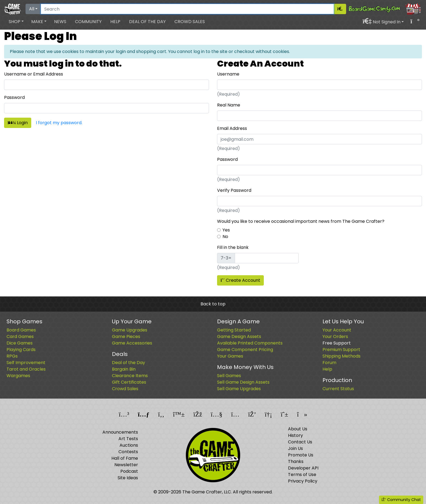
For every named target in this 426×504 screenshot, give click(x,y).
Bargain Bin (124, 369)
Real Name (229, 105)
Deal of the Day (147, 22)
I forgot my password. (59, 123)
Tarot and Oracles (26, 369)
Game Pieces (126, 336)
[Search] (187, 9)
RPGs (12, 356)
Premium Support (341, 350)
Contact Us (300, 442)
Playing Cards (21, 350)
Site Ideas (128, 478)
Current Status (338, 389)
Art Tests (128, 439)
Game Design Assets (239, 336)
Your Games (230, 356)
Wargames (18, 376)
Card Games (20, 336)
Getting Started (234, 330)
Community (88, 22)
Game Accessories (132, 343)
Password (14, 97)
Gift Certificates (129, 382)
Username (228, 74)
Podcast (129, 471)
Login (18, 123)
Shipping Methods (342, 356)
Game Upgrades (130, 330)
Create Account (240, 280)
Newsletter (126, 465)
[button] (16, 22)
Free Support (337, 343)
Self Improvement (26, 363)
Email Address (232, 128)
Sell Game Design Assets (243, 382)
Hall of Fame (125, 458)
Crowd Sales (190, 22)
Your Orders (335, 336)
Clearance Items (130, 376)
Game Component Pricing (245, 350)
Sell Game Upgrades (239, 389)
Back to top (213, 304)
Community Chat (401, 500)
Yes (226, 230)
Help (115, 22)
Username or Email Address (34, 74)
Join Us (295, 448)
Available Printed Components (250, 343)
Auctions (129, 445)
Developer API (303, 468)
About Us (298, 429)
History (295, 435)
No (225, 237)
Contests (128, 452)
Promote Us (301, 455)
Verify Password (234, 190)
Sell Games (229, 376)
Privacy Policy (303, 481)
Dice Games (20, 343)
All (32, 9)
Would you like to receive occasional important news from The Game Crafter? (301, 221)
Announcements (120, 432)
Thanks (296, 461)
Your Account (337, 330)
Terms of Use (302, 475)
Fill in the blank (233, 247)
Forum (329, 363)
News (60, 22)
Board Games (21, 330)
